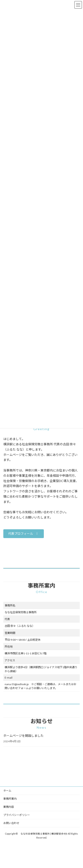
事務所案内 (10, 799)
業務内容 (9, 807)
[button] (24, 534)
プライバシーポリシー (17, 815)
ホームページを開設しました (23, 736)
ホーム (7, 791)
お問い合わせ (11, 823)
